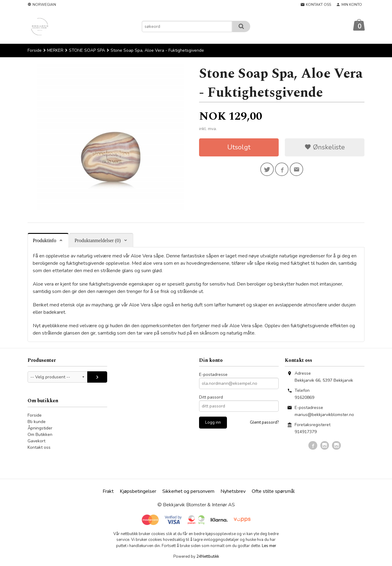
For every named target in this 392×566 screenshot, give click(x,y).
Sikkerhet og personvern (188, 491)
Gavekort (36, 441)
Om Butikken (40, 435)
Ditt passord (211, 397)
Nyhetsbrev (233, 491)
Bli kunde (37, 422)
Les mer (269, 546)
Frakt (108, 491)
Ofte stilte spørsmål (273, 491)
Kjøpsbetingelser (138, 491)
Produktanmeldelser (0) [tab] (98, 240)
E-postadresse (213, 375)
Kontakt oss (39, 447)
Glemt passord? (264, 422)
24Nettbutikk (208, 557)
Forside (35, 50)
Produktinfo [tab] (44, 240)
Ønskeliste (325, 147)
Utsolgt (239, 147)
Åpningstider (40, 428)
